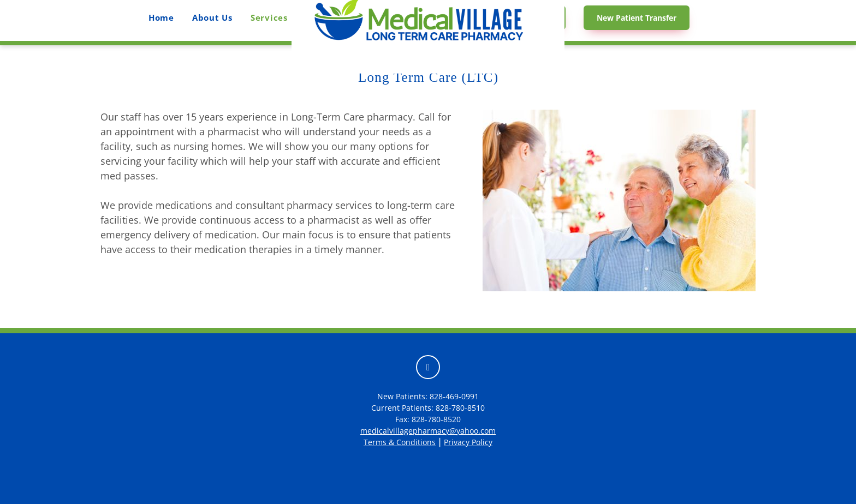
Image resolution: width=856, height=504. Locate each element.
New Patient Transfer (637, 18)
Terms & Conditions (400, 442)
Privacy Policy (468, 442)
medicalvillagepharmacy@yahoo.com (428, 431)
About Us (212, 17)
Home (161, 17)
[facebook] (428, 367)
